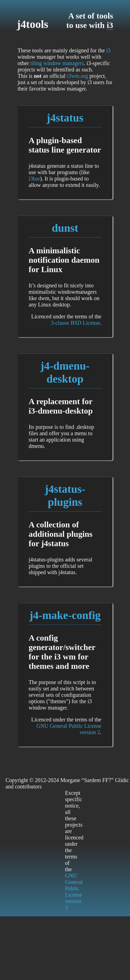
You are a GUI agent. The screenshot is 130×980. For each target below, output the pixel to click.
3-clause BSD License (76, 323)
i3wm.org (77, 76)
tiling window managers (57, 63)
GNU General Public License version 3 (74, 892)
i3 (110, 25)
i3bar (34, 179)
